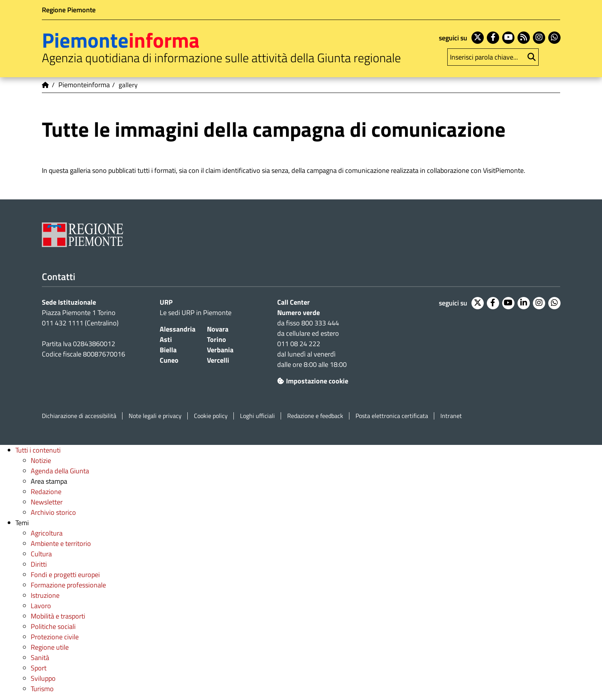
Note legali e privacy (155, 416)
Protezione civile (55, 637)
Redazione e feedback (315, 416)
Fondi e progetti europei (65, 575)
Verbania (220, 350)
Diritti (39, 564)
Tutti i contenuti (38, 450)
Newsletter (47, 502)
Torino (217, 339)
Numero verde (299, 313)
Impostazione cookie (313, 381)
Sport (39, 668)
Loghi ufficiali (257, 416)
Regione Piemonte (69, 10)
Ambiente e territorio (61, 543)
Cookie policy (211, 416)
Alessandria (178, 329)
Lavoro (41, 606)
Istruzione (45, 595)
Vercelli (218, 360)
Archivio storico (53, 512)
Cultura (41, 554)
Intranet (451, 416)
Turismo (42, 689)
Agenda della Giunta (60, 471)
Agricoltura (47, 533)
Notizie (41, 460)
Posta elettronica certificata (392, 416)
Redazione (46, 492)
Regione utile (50, 647)
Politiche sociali (53, 626)
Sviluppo (43, 678)
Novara (218, 329)
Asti (166, 339)
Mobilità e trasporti (58, 616)
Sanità (40, 658)
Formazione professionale (68, 585)
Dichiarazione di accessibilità (79, 416)
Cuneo (169, 360)
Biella (168, 350)
